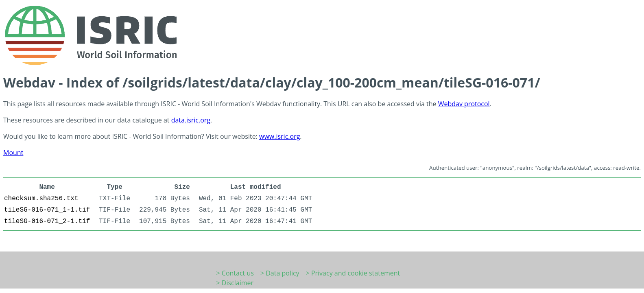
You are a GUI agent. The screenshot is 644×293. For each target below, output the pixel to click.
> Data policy (280, 273)
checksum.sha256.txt (41, 199)
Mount (13, 153)
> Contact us (235, 273)
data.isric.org (191, 120)
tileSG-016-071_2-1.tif (47, 221)
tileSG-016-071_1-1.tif (47, 210)
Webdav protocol (464, 104)
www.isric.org (279, 136)
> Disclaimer (235, 283)
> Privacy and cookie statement (353, 273)
